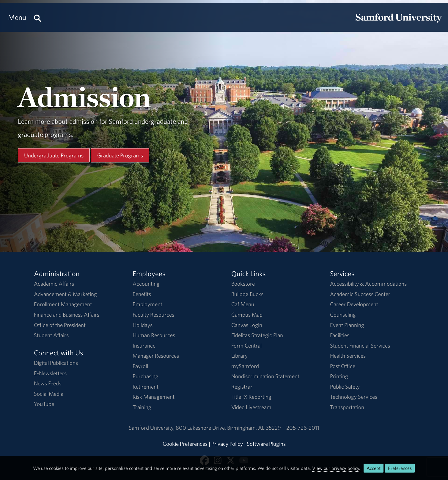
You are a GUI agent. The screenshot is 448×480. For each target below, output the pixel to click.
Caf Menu (243, 304)
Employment (147, 304)
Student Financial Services (360, 345)
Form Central (246, 345)
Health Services (348, 356)
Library (239, 356)
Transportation (347, 407)
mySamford (245, 366)
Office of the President (60, 325)
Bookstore (243, 284)
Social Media (49, 394)
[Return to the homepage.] (399, 23)
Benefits (142, 294)
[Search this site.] (37, 17)
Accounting (146, 284)
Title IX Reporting (251, 397)
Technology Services (354, 397)
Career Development (354, 304)
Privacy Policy (227, 444)
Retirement (146, 387)
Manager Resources (156, 356)
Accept (374, 468)
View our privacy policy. (336, 468)
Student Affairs (51, 335)
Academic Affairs (54, 284)
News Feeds (48, 383)
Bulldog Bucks (247, 294)
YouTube (44, 404)
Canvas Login (247, 325)
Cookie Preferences (185, 444)
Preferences (400, 468)
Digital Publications (56, 363)
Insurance (144, 345)
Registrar (242, 387)
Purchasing (146, 376)
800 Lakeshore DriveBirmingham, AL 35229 (228, 428)
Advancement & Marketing (65, 294)
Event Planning (347, 325)
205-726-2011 (303, 428)
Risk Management (154, 397)
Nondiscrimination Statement (265, 376)
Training (142, 407)
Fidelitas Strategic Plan (257, 335)
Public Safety (345, 387)
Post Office (343, 366)
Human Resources (154, 335)
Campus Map (247, 315)
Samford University (152, 428)
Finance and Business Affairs (67, 315)
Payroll (140, 366)
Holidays (143, 325)
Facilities (340, 335)
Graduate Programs (120, 155)
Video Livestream (251, 407)
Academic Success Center (360, 294)
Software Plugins (266, 444)
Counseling (343, 315)
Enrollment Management (63, 304)
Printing (339, 376)
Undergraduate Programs (54, 155)
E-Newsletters (50, 373)
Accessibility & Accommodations (368, 284)
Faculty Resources (153, 315)
